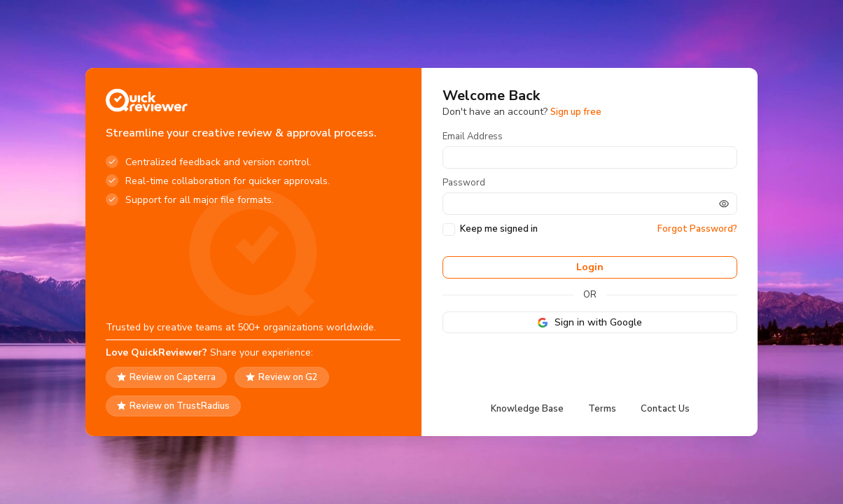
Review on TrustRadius (173, 406)
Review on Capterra (166, 377)
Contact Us (665, 409)
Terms (602, 409)
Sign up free (576, 112)
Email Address (473, 136)
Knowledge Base (527, 409)
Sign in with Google (590, 322)
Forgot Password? (697, 229)
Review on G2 (282, 377)
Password (464, 183)
